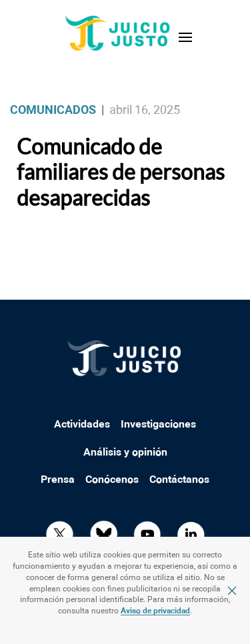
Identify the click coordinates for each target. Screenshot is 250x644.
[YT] (147, 534)
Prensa (58, 480)
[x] (59, 534)
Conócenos (112, 480)
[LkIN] (191, 534)
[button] (185, 37)
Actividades (82, 425)
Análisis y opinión (125, 453)
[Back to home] (118, 37)
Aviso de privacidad (155, 611)
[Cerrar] (232, 591)
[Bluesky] (103, 534)
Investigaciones (158, 425)
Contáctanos (179, 480)
